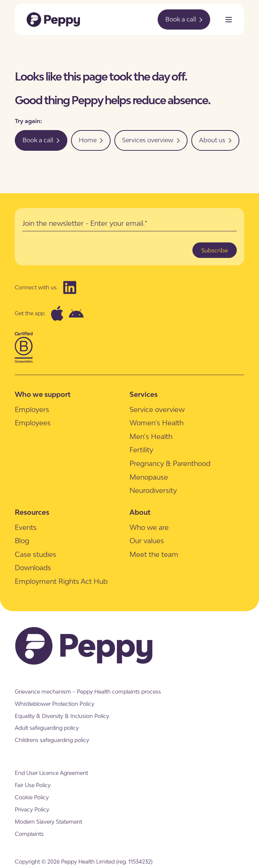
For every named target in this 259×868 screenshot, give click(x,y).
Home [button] (91, 140)
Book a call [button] (184, 19)
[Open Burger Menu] (229, 20)
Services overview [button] (151, 140)
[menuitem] (32, 409)
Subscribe (215, 250)
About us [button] (215, 140)
